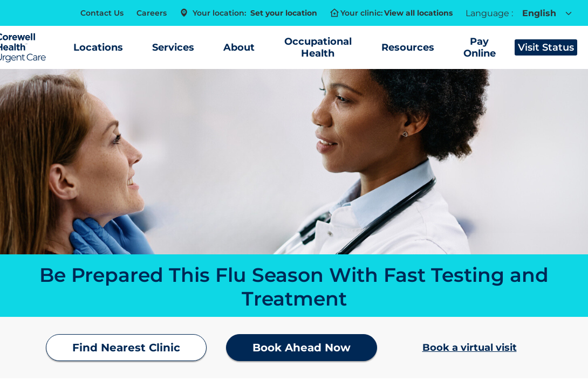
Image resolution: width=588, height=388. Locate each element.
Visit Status (546, 47)
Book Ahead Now (302, 348)
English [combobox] (539, 13)
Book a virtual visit (470, 348)
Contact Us (102, 13)
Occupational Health (318, 47)
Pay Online (480, 47)
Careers (152, 13)
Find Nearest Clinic (126, 348)
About (239, 47)
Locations (98, 47)
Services (173, 47)
